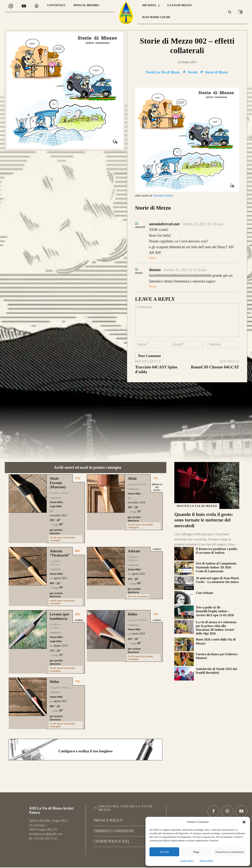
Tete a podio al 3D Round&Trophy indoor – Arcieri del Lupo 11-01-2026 (215, 596)
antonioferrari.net (164, 208)
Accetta (164, 852)
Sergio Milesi (56, 491)
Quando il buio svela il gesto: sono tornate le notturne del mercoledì (204, 504)
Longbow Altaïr (59, 477)
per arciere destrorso (134, 503)
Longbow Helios (137, 605)
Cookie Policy (187, 861)
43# (130, 623)
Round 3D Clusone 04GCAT (215, 351)
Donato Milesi (56, 487)
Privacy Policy (207, 861)
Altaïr (132, 463)
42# (130, 492)
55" (61, 639)
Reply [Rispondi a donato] (153, 271)
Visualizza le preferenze (230, 852)
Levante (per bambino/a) (59, 601)
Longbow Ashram (55, 547)
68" (61, 509)
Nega (196, 852)
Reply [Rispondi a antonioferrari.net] (153, 242)
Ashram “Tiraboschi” (60, 538)
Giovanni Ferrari (163, 195)
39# (52, 504)
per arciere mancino (56, 516)
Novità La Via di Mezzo (163, 72)
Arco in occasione (138, 581)
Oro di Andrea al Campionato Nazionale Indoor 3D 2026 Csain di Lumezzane (216, 552)
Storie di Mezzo (216, 72)
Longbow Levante (55, 610)
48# (52, 691)
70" (140, 496)
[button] (244, 822)
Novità (192, 72)
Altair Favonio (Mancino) (58, 467)
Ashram (134, 535)
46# (52, 568)
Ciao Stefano (205, 577)
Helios (133, 599)
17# (52, 635)
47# (130, 564)
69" (61, 572)
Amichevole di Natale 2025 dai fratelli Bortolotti (216, 655)
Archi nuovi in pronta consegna (62, 523)
